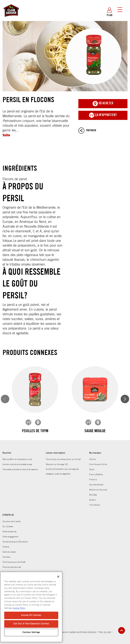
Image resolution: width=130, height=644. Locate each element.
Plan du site (105, 619)
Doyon (92, 457)
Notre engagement (10, 524)
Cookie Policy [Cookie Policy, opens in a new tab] (19, 608)
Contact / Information (11, 559)
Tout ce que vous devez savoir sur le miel (63, 446)
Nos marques (95, 440)
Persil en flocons (65, 56)
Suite (6, 135)
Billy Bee (93, 482)
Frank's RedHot (96, 462)
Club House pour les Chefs (14, 549)
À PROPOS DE (8, 502)
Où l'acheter (8, 514)
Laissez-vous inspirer (56, 440)
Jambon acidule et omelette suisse (17, 451)
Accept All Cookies (31, 615)
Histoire (6, 534)
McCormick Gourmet (98, 477)
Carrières (6, 544)
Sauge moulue (65, 420)
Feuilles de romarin (105, 420)
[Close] (58, 577)
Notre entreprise (9, 519)
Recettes (7, 440)
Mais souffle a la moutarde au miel (17, 446)
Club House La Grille (98, 451)
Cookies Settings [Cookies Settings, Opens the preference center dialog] (31, 632)
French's (93, 467)
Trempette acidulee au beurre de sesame (20, 457)
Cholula (93, 446)
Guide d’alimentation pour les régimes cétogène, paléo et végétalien (62, 459)
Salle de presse (9, 539)
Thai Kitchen (95, 492)
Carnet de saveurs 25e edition (15, 529)
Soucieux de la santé (11, 509)
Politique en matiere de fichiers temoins (76, 619)
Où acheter (103, 104)
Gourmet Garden (96, 472)
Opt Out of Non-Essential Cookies (31, 624)
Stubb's (93, 487)
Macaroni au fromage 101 (57, 451)
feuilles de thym (25, 420)
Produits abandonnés (12, 554)
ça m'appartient (103, 115)
